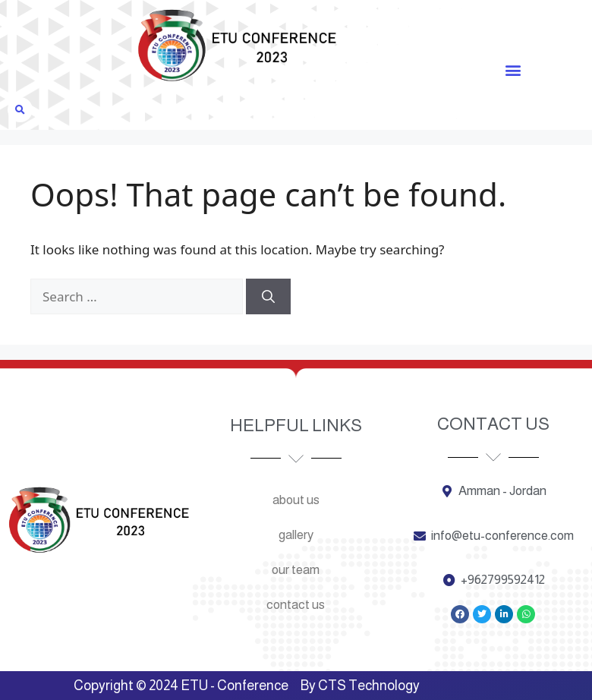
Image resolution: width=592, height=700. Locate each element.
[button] (513, 69)
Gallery (296, 535)
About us (296, 500)
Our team (296, 570)
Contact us (296, 605)
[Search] (268, 297)
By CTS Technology (360, 686)
